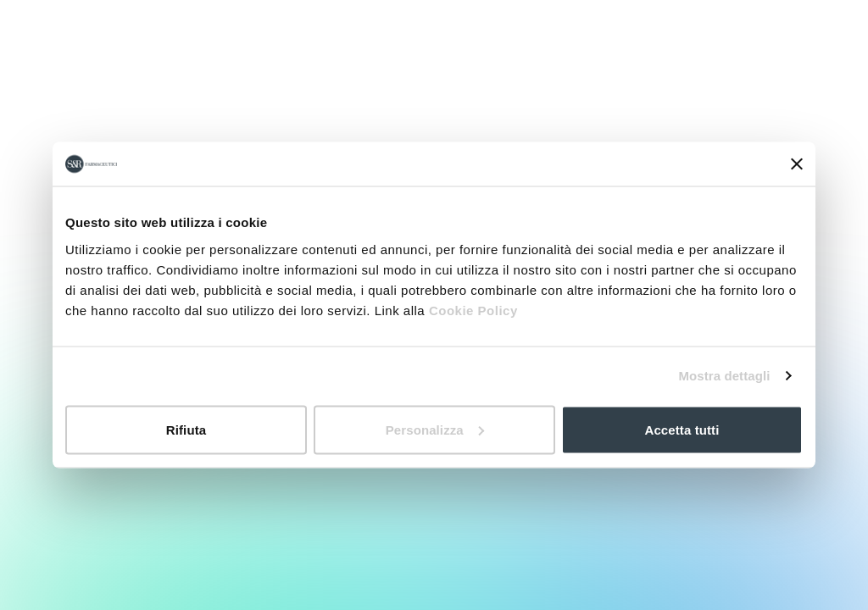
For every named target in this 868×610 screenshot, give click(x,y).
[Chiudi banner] (797, 164)
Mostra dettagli (724, 376)
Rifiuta (186, 429)
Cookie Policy (473, 310)
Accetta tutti (682, 429)
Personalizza (435, 429)
